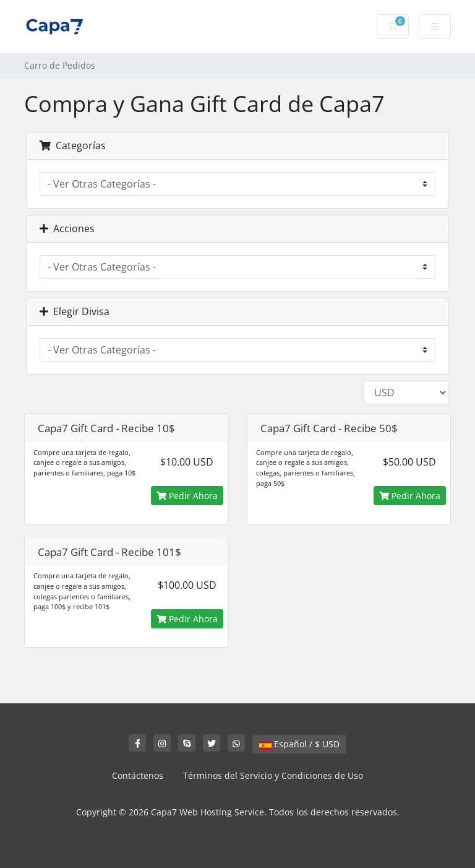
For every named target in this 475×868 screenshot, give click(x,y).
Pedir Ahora (187, 496)
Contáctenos (138, 775)
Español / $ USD (299, 744)
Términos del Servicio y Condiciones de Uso (273, 775)
